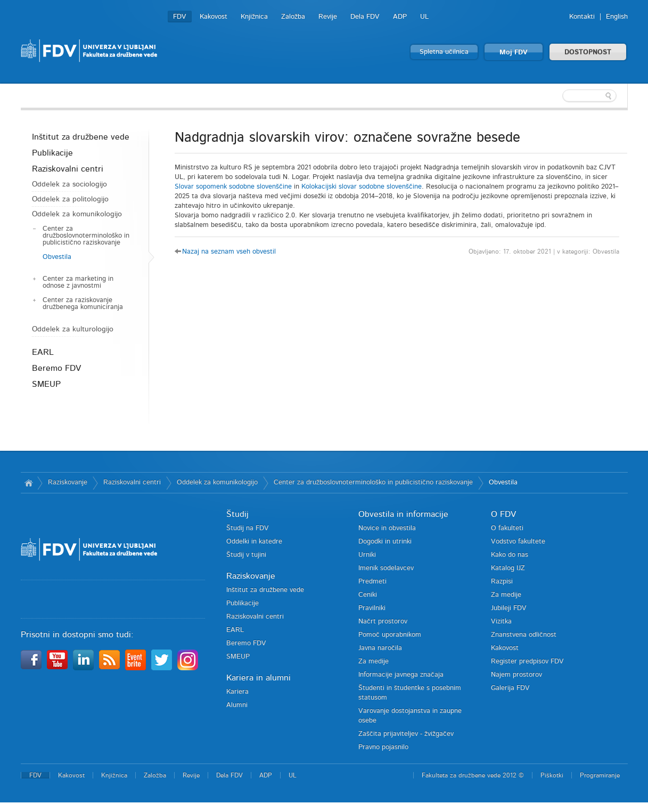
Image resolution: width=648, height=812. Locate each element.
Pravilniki (372, 608)
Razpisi (502, 582)
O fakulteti (507, 528)
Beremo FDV (56, 368)
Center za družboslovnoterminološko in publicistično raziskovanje (86, 236)
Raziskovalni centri (68, 169)
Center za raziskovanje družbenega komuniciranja (83, 304)
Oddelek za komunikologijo (77, 214)
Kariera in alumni (259, 678)
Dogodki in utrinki (385, 542)
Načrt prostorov (383, 622)
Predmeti (372, 582)
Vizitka (501, 622)
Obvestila (57, 257)
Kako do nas (510, 555)
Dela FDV (365, 17)
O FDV (503, 514)
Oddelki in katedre (254, 542)
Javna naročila (380, 648)
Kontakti (582, 17)
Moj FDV (514, 52)
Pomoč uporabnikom (390, 635)
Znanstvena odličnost (524, 635)
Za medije (374, 661)
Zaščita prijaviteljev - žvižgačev (406, 734)
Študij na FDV (248, 528)
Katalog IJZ (508, 568)
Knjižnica (254, 17)
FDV (180, 17)
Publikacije (52, 153)
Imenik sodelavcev (386, 568)
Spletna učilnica (444, 52)
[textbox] (559, 96)
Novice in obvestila (387, 528)
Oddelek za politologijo (70, 199)
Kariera (237, 692)
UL (424, 17)
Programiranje (600, 775)
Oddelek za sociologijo (69, 184)
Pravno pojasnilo (383, 747)
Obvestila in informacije (403, 514)
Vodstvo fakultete (518, 542)
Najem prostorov (516, 675)
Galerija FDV (510, 688)
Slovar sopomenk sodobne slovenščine (233, 187)
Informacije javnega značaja (401, 675)
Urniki (367, 555)
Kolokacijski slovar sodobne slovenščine (362, 187)
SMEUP (46, 384)
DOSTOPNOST (588, 52)
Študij (237, 514)
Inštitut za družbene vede (81, 137)
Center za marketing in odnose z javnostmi (78, 282)
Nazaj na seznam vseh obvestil (229, 252)
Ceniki (368, 595)
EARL (43, 352)
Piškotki (552, 775)
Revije (328, 17)
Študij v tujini (246, 555)
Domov (29, 483)
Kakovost (214, 17)
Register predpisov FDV (527, 661)
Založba (293, 17)
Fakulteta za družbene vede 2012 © (473, 775)
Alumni (237, 705)
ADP (400, 17)
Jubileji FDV (509, 608)
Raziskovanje (68, 482)
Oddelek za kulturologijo (73, 329)
